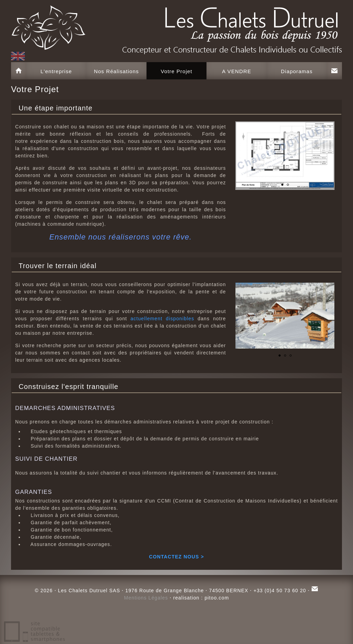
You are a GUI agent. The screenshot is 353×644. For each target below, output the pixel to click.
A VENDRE (237, 71)
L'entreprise (56, 71)
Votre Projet (176, 71)
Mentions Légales (146, 598)
